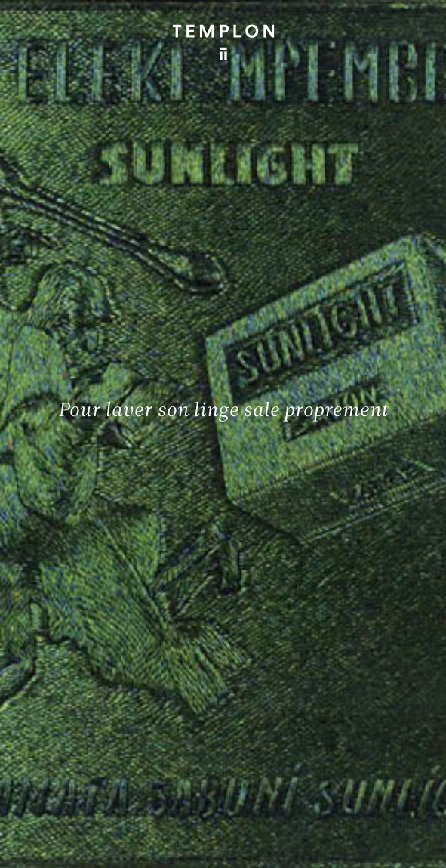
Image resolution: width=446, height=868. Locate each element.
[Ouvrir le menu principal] (416, 23)
